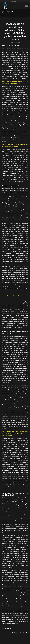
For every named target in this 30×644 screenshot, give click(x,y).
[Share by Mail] (26, 633)
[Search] (22, 6)
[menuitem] (22, 6)
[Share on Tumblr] (18, 633)
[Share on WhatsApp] (9, 633)
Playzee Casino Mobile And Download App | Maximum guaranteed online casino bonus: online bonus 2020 (15, 433)
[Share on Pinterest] (12, 633)
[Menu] (26, 6)
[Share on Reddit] (23, 633)
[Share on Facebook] (4, 633)
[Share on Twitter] (7, 633)
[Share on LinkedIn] (15, 633)
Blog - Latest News (8, 11)
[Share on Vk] (21, 633)
